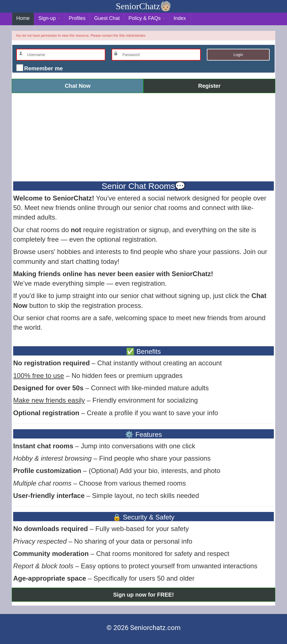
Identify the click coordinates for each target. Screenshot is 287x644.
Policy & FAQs (147, 18)
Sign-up (49, 18)
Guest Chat (107, 18)
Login (238, 55)
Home (23, 18)
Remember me (43, 68)
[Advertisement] (143, 137)
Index (180, 18)
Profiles (77, 18)
